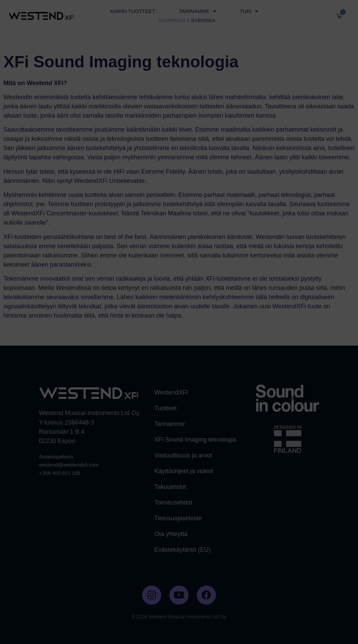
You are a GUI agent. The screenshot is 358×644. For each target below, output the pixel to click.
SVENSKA (203, 20)
